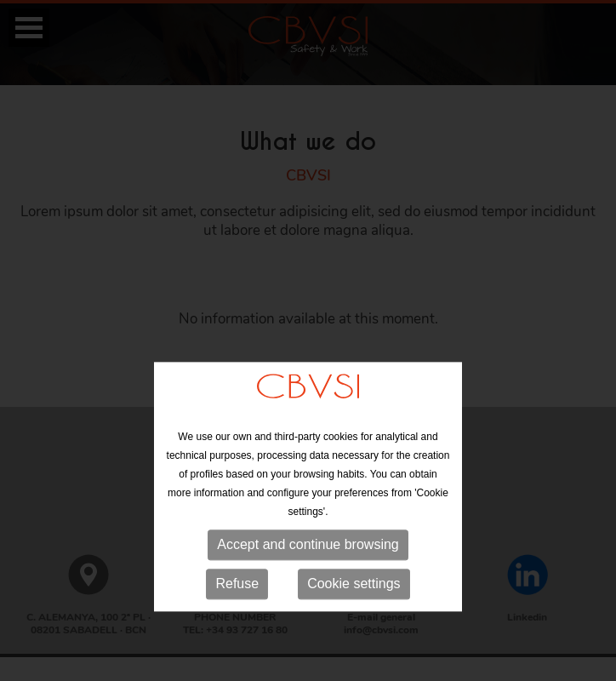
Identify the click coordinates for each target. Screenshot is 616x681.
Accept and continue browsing (308, 584)
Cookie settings (354, 623)
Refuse (237, 623)
